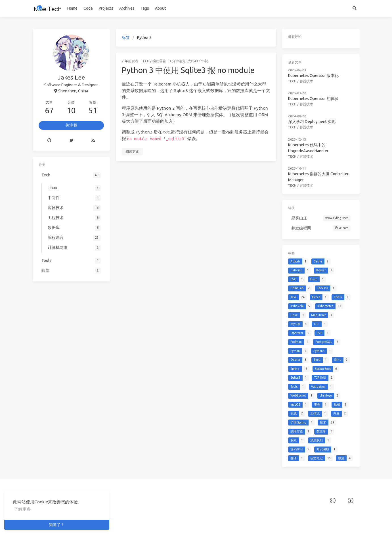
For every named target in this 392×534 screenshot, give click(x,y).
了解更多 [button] (22, 509)
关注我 (71, 125)
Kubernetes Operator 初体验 (313, 99)
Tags (145, 8)
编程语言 (159, 61)
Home (72, 8)
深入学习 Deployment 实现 (312, 122)
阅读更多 (132, 152)
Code (88, 8)
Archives (127, 8)
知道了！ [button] (57, 525)
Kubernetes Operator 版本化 (313, 76)
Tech (145, 61)
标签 (126, 37)
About (160, 8)
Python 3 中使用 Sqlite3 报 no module (188, 70)
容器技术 (306, 81)
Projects (106, 8)
